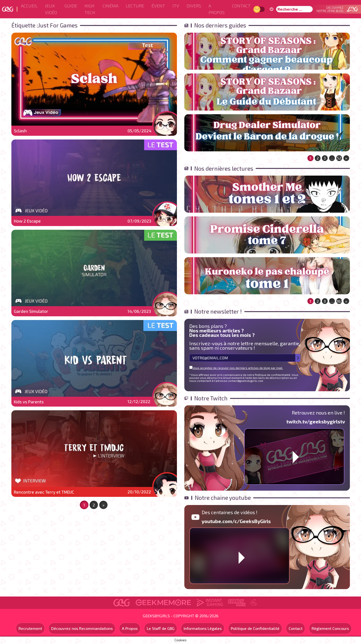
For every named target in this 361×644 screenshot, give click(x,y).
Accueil (29, 6)
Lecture (135, 6)
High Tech (90, 9)
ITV (176, 6)
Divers (194, 6)
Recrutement (30, 628)
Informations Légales (203, 628)
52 (339, 158)
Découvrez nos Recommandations (82, 628)
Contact (241, 6)
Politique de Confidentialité (255, 628)
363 (339, 301)
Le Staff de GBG (161, 628)
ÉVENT (158, 6)
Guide (71, 6)
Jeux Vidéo (51, 9)
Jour (257, 9)
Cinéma (110, 6)
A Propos (217, 9)
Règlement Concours (330, 628)
